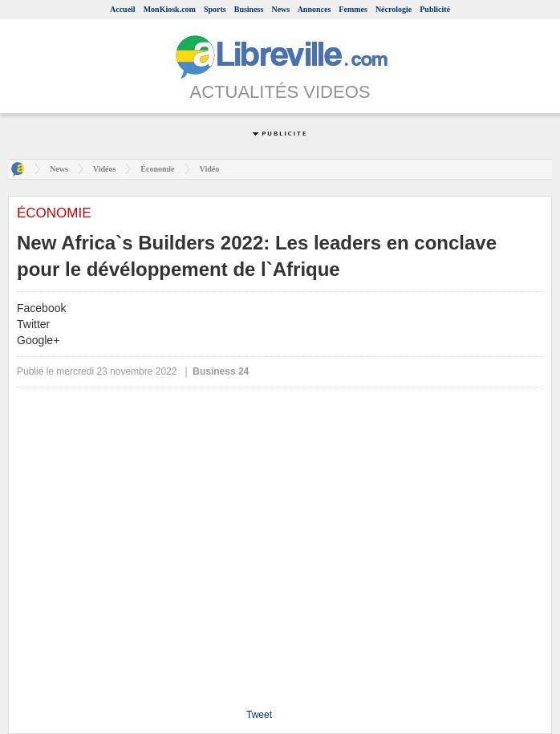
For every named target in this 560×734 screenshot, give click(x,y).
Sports (215, 9)
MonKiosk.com (170, 9)
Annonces (314, 9)
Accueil (123, 9)
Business (249, 9)
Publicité (435, 9)
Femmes (353, 9)
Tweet (259, 715)
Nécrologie (394, 9)
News (280, 9)
